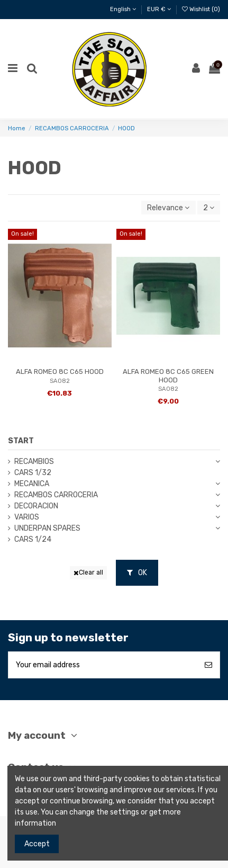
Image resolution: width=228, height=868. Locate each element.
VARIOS (27, 517)
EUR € (159, 9)
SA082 (60, 381)
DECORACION (36, 506)
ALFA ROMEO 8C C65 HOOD (60, 372)
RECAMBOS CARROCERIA (56, 495)
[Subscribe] (208, 665)
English (123, 9)
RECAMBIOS (34, 462)
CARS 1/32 (33, 473)
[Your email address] (103, 665)
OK (137, 573)
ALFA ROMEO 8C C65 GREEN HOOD (168, 376)
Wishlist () (201, 9)
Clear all (88, 572)
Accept (37, 844)
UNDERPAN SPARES (47, 528)
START (21, 441)
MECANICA (32, 484)
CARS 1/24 (33, 539)
